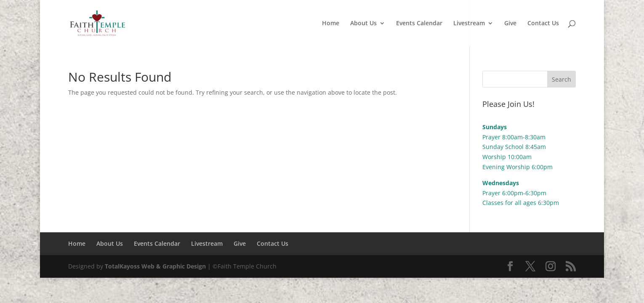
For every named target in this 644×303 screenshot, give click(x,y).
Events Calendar (419, 24)
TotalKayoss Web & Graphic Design (155, 266)
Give (510, 24)
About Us (363, 24)
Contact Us (543, 24)
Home (331, 24)
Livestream (469, 24)
